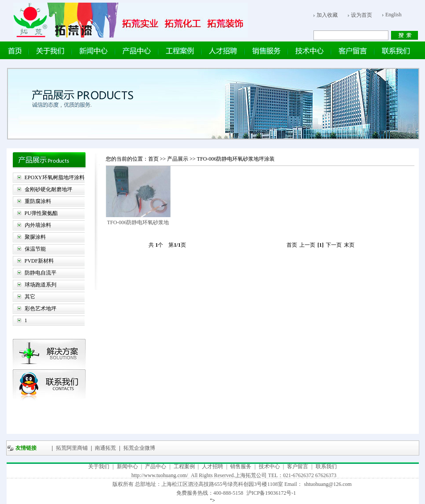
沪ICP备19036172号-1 (271, 493)
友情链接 (26, 448)
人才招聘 (212, 466)
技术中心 (269, 466)
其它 (30, 297)
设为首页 (362, 15)
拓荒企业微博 (139, 448)
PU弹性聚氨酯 (41, 213)
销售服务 (241, 466)
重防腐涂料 (38, 201)
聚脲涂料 (35, 237)
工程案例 (184, 466)
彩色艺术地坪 (41, 308)
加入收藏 (327, 15)
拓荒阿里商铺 (71, 448)
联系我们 (326, 466)
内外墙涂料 (38, 225)
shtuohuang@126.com (328, 484)
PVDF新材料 (39, 261)
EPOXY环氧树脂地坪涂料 (55, 177)
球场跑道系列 (41, 285)
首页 (153, 159)
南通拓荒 (105, 448)
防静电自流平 (41, 273)
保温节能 (35, 249)
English (393, 15)
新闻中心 (127, 466)
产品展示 (178, 159)
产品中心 (156, 466)
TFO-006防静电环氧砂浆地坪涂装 (236, 159)
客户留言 (298, 466)
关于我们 (99, 466)
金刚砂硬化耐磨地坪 (48, 189)
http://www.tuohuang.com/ (160, 475)
